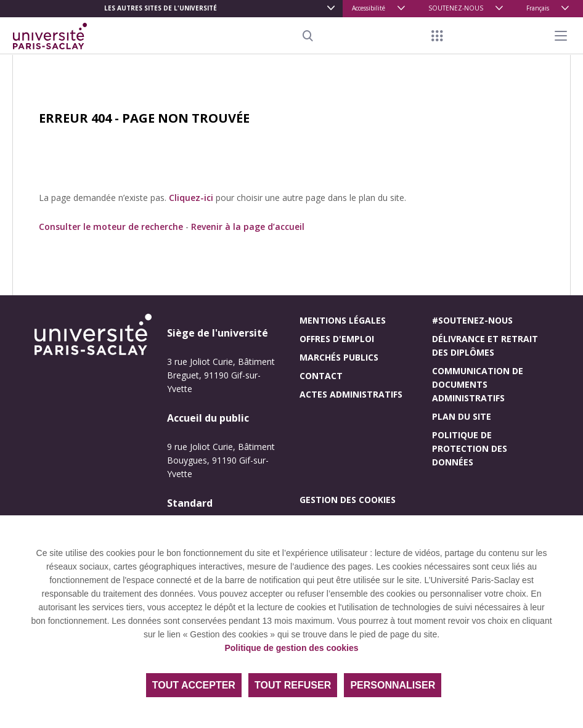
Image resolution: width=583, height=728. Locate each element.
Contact (321, 376)
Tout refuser (293, 685)
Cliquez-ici (191, 198)
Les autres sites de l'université (161, 8)
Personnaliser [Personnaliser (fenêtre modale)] (393, 685)
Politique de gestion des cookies (291, 648)
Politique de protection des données (470, 448)
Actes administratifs (351, 394)
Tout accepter (194, 685)
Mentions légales (343, 320)
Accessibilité (369, 8)
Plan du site (462, 416)
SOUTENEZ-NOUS (456, 8)
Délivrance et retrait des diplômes (485, 346)
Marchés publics (339, 357)
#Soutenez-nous (472, 320)
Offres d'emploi (337, 339)
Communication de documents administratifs (478, 384)
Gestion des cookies (348, 500)
